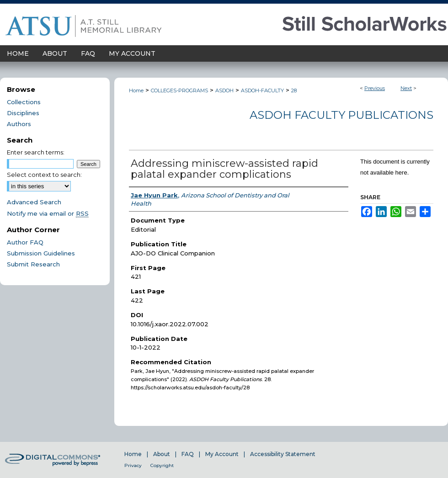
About (162, 454)
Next (406, 88)
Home (136, 90)
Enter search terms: (36, 152)
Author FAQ (25, 242)
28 (294, 90)
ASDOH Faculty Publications (341, 115)
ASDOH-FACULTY (262, 90)
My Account (222, 454)
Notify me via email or (48, 213)
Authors (19, 124)
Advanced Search (34, 202)
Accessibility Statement (283, 454)
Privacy (133, 465)
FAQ (188, 454)
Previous (375, 88)
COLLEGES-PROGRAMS (179, 90)
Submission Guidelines (41, 253)
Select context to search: (44, 175)
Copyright (162, 465)
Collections (24, 102)
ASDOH (224, 90)
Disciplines (23, 113)
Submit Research (33, 264)
